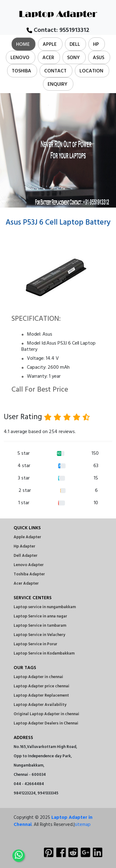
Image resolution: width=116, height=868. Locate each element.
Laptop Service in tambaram (40, 626)
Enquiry (58, 84)
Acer (48, 58)
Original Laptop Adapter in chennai (46, 714)
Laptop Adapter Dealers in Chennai (46, 723)
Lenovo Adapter (29, 565)
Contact (55, 71)
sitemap (83, 825)
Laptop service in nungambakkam (45, 607)
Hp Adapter (24, 546)
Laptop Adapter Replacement (41, 696)
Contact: (58, 30)
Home (23, 45)
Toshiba (21, 71)
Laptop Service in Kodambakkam (44, 653)
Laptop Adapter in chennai (38, 677)
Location (91, 71)
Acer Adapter (26, 584)
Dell (75, 45)
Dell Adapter (26, 556)
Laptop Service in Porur (35, 644)
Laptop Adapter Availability (40, 705)
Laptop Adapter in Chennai (53, 821)
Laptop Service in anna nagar (40, 616)
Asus (99, 58)
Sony (73, 58)
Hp (96, 45)
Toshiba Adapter (29, 574)
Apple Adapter (27, 537)
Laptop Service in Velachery (39, 635)
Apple (50, 45)
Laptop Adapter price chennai (41, 686)
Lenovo (20, 58)
